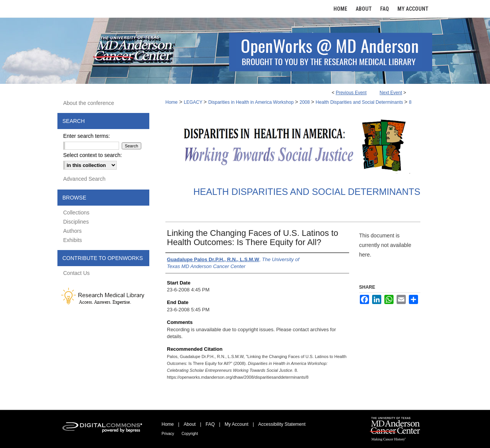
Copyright (190, 434)
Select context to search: (92, 155)
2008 (305, 102)
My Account (237, 424)
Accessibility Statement (282, 424)
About (190, 424)
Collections (76, 213)
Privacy (168, 434)
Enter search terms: (87, 136)
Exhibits (73, 240)
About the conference (89, 103)
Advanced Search (84, 179)
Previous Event (351, 93)
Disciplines (76, 222)
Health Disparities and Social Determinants (360, 102)
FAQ (210, 424)
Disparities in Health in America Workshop (252, 102)
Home (171, 102)
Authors (72, 231)
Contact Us (76, 273)
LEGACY (194, 102)
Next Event (391, 93)
